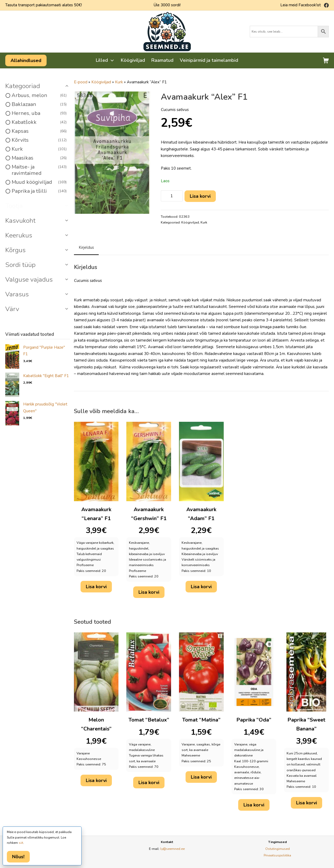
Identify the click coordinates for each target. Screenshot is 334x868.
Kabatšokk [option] (39, 122)
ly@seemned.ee (173, 849)
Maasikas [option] (39, 158)
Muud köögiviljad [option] (39, 182)
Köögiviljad (101, 82)
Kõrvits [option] (39, 140)
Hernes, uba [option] (39, 113)
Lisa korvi (200, 196)
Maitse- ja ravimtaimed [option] (39, 170)
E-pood (81, 82)
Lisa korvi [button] (96, 587)
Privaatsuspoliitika (277, 855)
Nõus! (18, 857)
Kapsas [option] (39, 131)
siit (21, 843)
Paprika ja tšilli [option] (39, 191)
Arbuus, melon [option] (39, 95)
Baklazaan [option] (39, 104)
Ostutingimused (278, 849)
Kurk (119, 82)
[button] (38, 86)
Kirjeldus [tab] (86, 247)
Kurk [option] (39, 149)
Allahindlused (26, 60)
